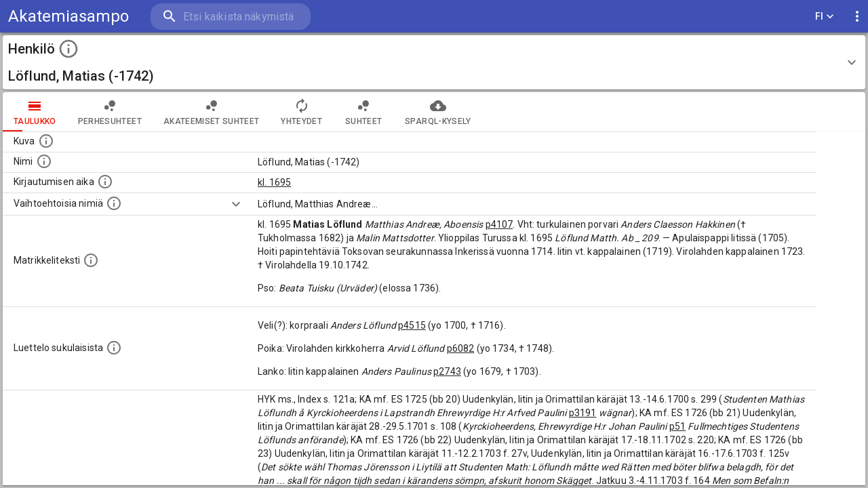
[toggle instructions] (68, 49)
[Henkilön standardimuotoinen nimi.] (44, 161)
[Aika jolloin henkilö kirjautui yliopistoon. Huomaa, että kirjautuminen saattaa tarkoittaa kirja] (105, 182)
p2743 (447, 371)
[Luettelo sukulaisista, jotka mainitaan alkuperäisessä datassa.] (114, 348)
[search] (231, 17)
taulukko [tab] (35, 112)
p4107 (499, 224)
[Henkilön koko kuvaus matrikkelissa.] (91, 260)
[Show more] (236, 204)
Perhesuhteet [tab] (110, 112)
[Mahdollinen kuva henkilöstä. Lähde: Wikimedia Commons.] (46, 141)
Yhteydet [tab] (301, 112)
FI (825, 17)
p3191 (583, 413)
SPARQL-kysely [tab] (438, 112)
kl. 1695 (274, 182)
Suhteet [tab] (363, 112)
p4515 (412, 325)
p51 (677, 426)
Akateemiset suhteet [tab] (212, 112)
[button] (434, 62)
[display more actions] (857, 17)
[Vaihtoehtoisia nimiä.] (114, 203)
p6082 (461, 348)
